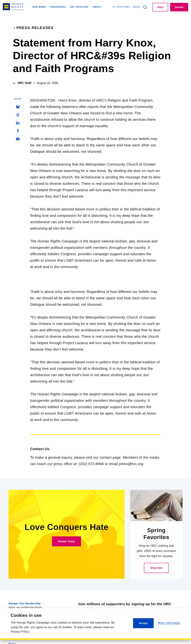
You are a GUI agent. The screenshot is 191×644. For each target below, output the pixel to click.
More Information (169, 623)
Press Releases (33, 28)
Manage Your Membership (25, 603)
